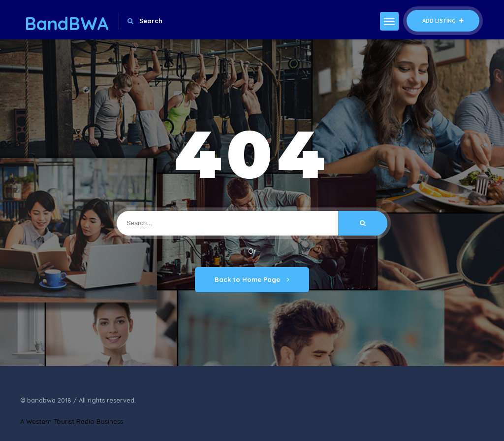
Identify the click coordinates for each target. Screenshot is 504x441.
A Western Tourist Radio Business (72, 421)
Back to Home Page (252, 279)
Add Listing (443, 21)
